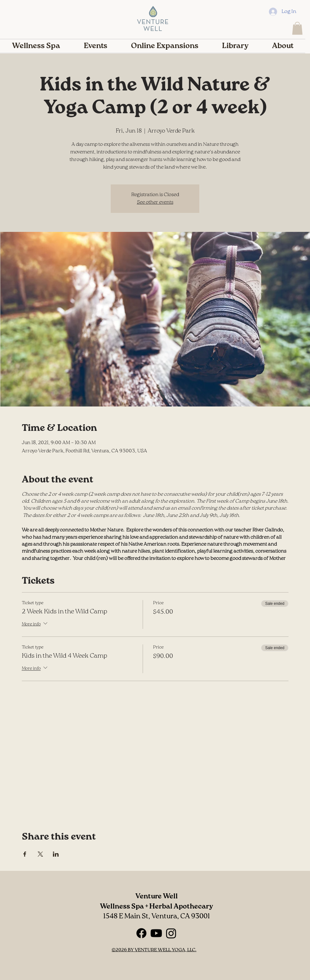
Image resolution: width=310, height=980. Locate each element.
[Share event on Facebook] (25, 854)
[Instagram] (171, 933)
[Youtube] (156, 933)
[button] (297, 28)
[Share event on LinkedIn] (56, 854)
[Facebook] (141, 933)
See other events (155, 202)
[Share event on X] (40, 854)
